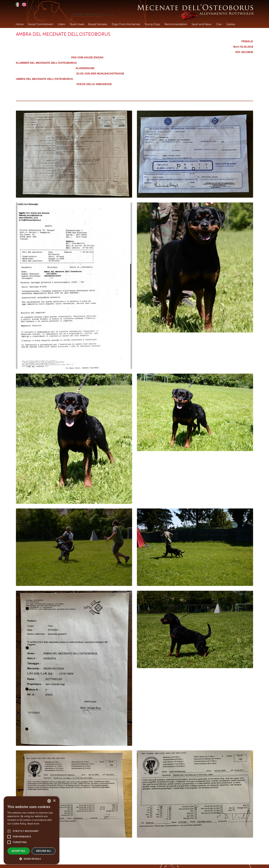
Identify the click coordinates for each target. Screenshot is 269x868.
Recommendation (176, 24)
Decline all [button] (44, 851)
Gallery (231, 24)
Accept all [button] (19, 851)
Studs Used (77, 24)
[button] (31, 859)
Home (20, 24)
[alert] (31, 830)
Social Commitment (41, 24)
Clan (219, 24)
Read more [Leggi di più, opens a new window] (33, 824)
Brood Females (98, 24)
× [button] (54, 801)
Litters (61, 24)
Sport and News (202, 24)
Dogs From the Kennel (126, 24)
